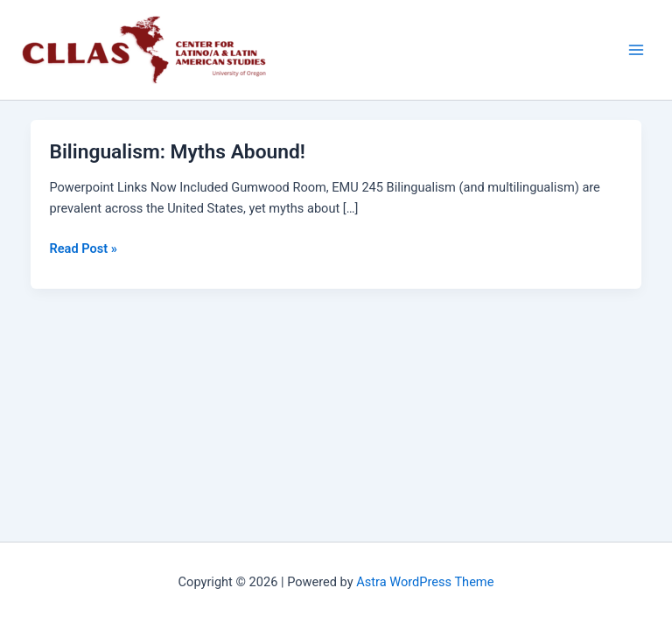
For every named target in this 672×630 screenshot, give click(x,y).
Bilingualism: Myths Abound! (177, 152)
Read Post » (83, 247)
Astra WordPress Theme (425, 582)
